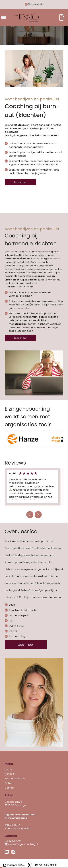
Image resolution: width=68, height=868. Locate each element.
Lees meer (20, 182)
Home (8, 769)
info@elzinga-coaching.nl (21, 844)
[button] (30, 515)
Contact (9, 788)
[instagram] (14, 852)
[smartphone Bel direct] (61, 17)
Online (9, 783)
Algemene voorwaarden (20, 815)
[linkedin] (7, 853)
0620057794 (13, 841)
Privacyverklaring (16, 818)
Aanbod (10, 774)
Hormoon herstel (15, 778)
